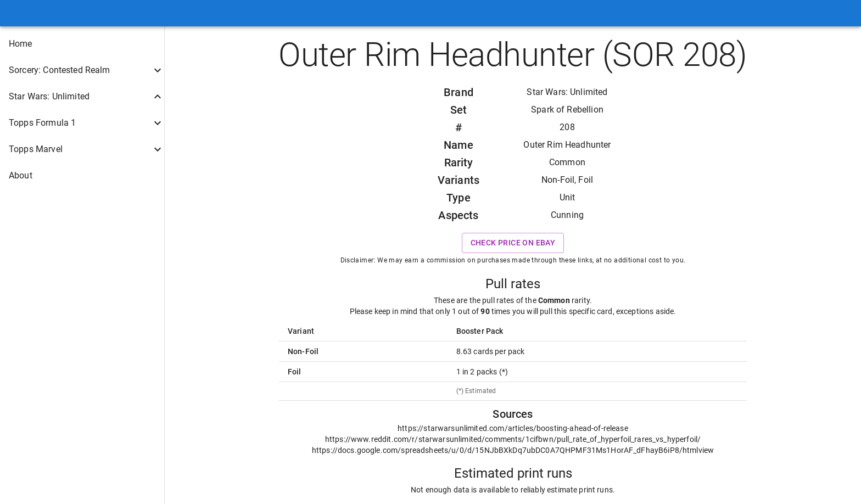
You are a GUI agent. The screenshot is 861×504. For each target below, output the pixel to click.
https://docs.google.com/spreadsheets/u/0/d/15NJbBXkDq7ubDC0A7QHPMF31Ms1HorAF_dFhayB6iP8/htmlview (513, 450)
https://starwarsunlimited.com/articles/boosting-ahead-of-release (513, 428)
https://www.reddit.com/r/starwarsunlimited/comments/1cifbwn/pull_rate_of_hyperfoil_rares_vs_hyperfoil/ (513, 439)
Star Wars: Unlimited (567, 92)
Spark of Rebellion (567, 110)
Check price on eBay (513, 243)
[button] (82, 44)
